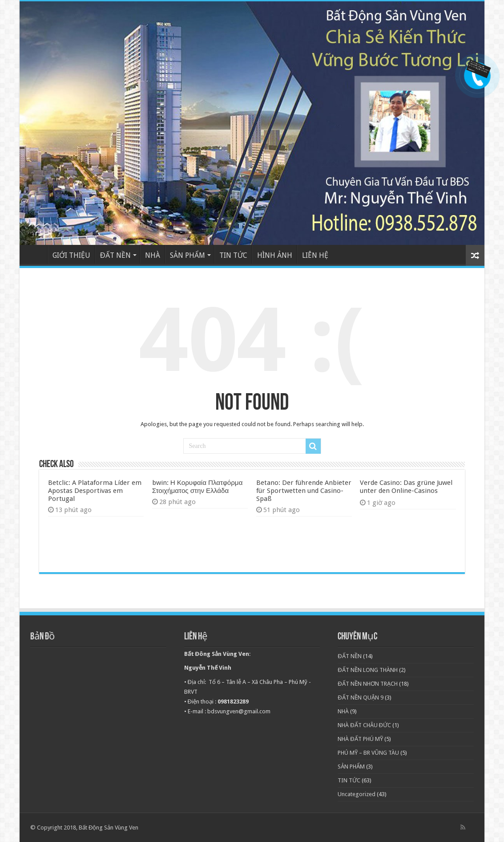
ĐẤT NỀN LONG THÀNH (367, 670)
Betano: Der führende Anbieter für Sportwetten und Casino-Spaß (304, 491)
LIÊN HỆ (315, 255)
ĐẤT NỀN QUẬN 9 (360, 698)
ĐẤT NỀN (115, 255)
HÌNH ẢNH (275, 255)
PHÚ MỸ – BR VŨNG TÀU (368, 753)
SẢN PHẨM (187, 255)
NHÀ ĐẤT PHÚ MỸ (360, 739)
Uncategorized (357, 794)
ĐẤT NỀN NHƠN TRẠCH (367, 684)
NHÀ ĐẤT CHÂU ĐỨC (364, 725)
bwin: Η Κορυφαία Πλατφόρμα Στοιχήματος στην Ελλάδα (198, 487)
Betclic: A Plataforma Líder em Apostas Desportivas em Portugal (95, 491)
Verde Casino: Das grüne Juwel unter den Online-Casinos (406, 487)
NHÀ (153, 255)
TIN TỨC (233, 255)
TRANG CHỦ (36, 254)
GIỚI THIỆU (71, 255)
